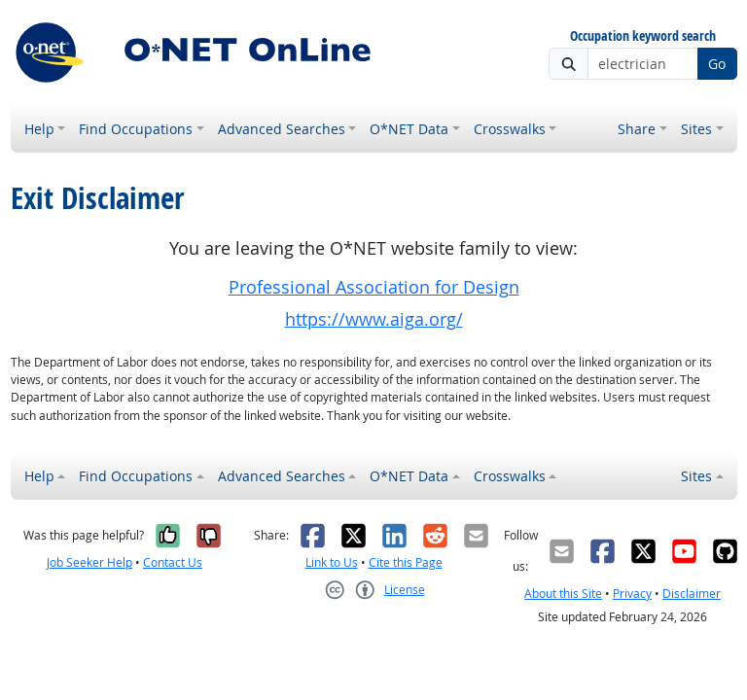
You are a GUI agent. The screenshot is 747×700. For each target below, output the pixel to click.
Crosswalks (510, 129)
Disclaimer (692, 594)
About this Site (563, 594)
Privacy (632, 594)
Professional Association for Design (374, 287)
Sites (696, 129)
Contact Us (173, 562)
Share (637, 129)
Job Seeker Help (89, 562)
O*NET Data (409, 129)
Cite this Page (406, 562)
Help (39, 129)
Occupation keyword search (643, 36)
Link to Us (332, 562)
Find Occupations (136, 129)
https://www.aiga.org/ (374, 319)
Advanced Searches (282, 129)
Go (717, 64)
